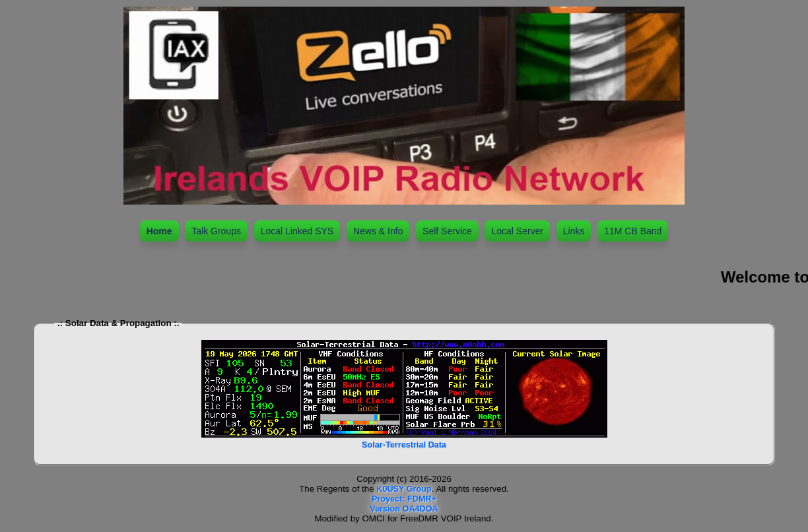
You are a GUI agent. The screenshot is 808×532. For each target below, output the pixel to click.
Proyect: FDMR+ (404, 499)
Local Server (517, 231)
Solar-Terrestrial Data (404, 445)
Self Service (447, 231)
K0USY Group (404, 489)
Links (574, 231)
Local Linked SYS (297, 231)
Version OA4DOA (404, 509)
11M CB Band (633, 231)
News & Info (378, 231)
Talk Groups (216, 231)
